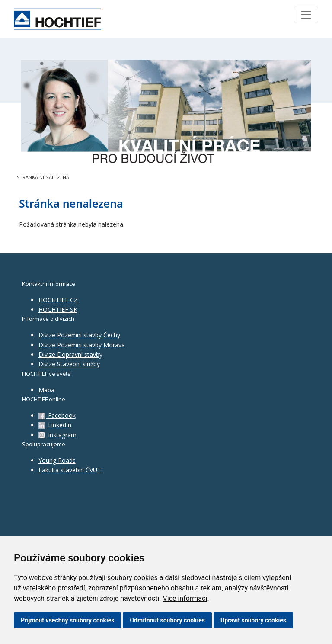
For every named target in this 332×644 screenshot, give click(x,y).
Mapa (46, 390)
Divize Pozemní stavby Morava (82, 345)
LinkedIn (55, 425)
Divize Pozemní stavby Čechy (79, 335)
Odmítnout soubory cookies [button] (167, 620)
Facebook (57, 415)
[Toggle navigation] (306, 15)
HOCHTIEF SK (58, 309)
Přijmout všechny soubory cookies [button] (67, 620)
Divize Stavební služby (69, 364)
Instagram (57, 435)
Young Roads (57, 460)
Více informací (185, 598)
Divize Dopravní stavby (70, 354)
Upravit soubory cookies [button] (253, 620)
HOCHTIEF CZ (58, 300)
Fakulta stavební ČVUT (70, 470)
